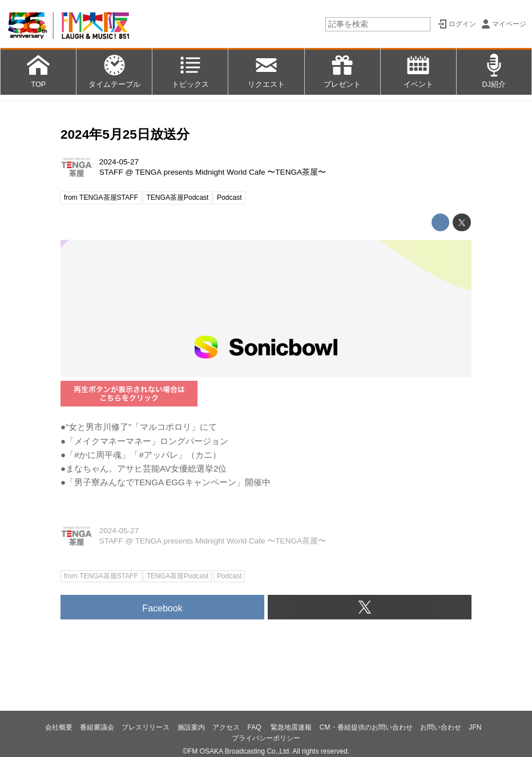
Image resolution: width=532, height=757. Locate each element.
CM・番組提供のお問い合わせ (366, 727)
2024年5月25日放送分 (125, 134)
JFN (475, 727)
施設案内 (191, 727)
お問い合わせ (441, 727)
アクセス (226, 727)
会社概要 (59, 727)
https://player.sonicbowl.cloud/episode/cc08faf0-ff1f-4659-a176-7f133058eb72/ (266, 308)
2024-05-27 (119, 162)
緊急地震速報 (291, 727)
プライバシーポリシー (266, 738)
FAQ (255, 727)
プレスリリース (146, 727)
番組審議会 (97, 727)
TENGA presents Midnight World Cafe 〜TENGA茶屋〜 (231, 172)
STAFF (111, 172)
